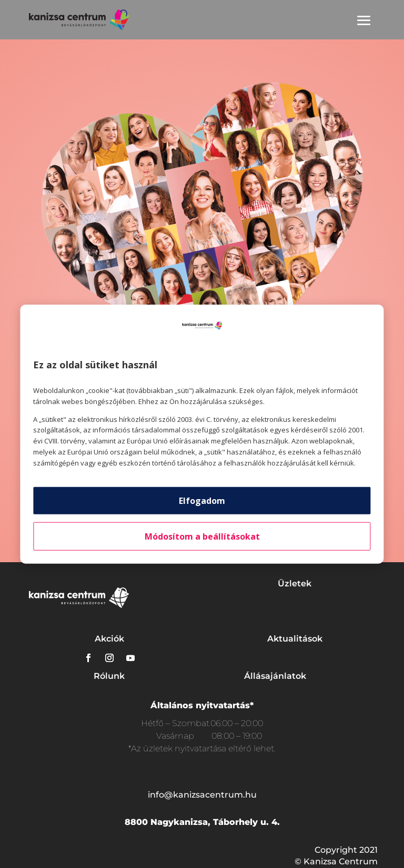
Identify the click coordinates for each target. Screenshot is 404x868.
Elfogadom (202, 500)
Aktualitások (295, 639)
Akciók (109, 639)
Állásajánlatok (275, 676)
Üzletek (295, 583)
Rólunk (109, 676)
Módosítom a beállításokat (202, 536)
